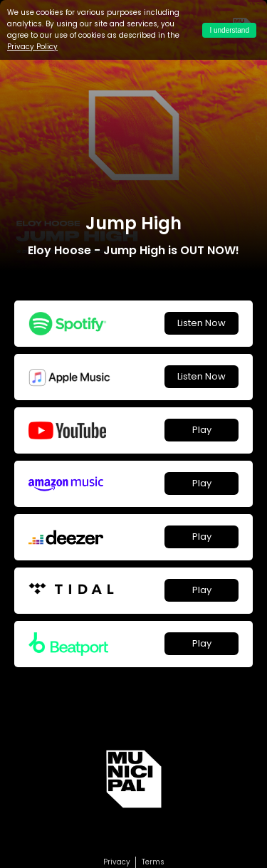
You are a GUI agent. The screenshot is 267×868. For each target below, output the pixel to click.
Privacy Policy (32, 47)
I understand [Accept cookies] (229, 30)
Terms (153, 862)
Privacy (117, 862)
